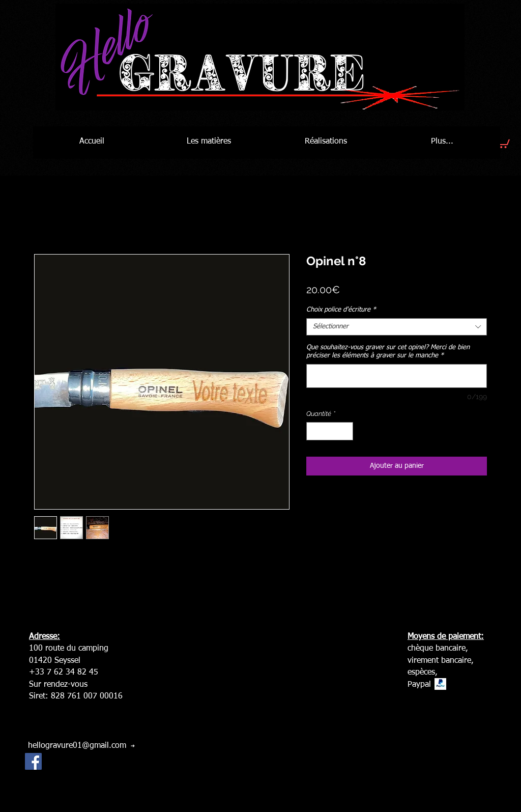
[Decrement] (314, 431)
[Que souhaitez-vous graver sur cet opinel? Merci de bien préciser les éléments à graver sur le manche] (397, 376)
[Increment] (346, 431)
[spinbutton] (330, 431)
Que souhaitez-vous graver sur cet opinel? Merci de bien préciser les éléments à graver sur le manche (388, 352)
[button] (502, 142)
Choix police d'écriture (341, 310)
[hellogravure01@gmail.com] (81, 746)
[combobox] (397, 327)
